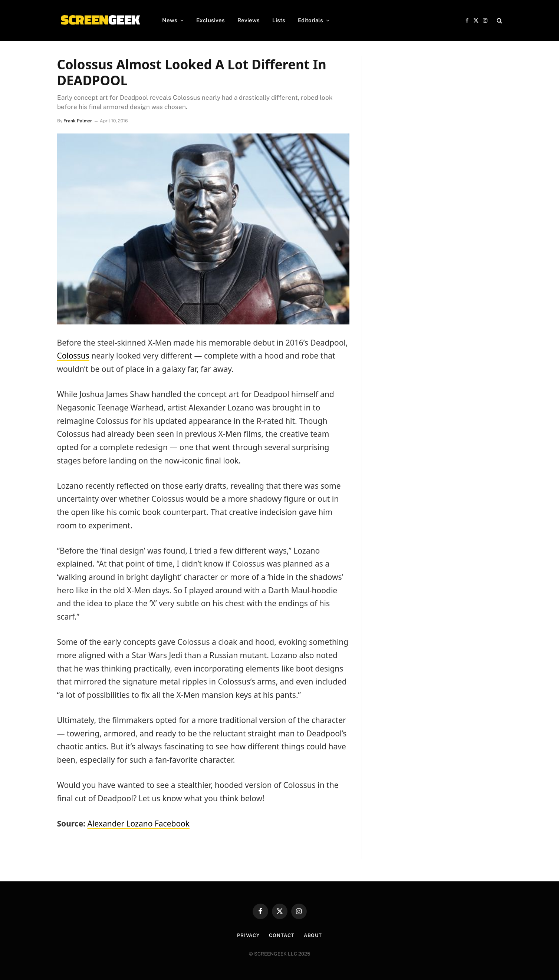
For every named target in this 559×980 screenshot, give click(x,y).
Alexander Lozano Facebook (139, 824)
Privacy (248, 935)
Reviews (249, 20)
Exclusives (211, 20)
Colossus (73, 356)
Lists (279, 20)
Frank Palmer (78, 121)
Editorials (310, 20)
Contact (282, 935)
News (170, 20)
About (313, 935)
